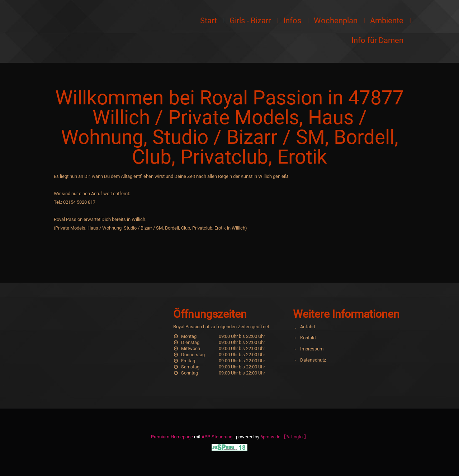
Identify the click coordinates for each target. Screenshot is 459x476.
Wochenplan (336, 21)
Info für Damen (377, 40)
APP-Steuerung (217, 437)
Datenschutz (313, 360)
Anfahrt (308, 327)
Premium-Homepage (172, 437)
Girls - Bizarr (250, 21)
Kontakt (308, 338)
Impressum (312, 349)
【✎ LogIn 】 (295, 437)
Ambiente (387, 21)
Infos (292, 21)
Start (209, 21)
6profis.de (270, 437)
